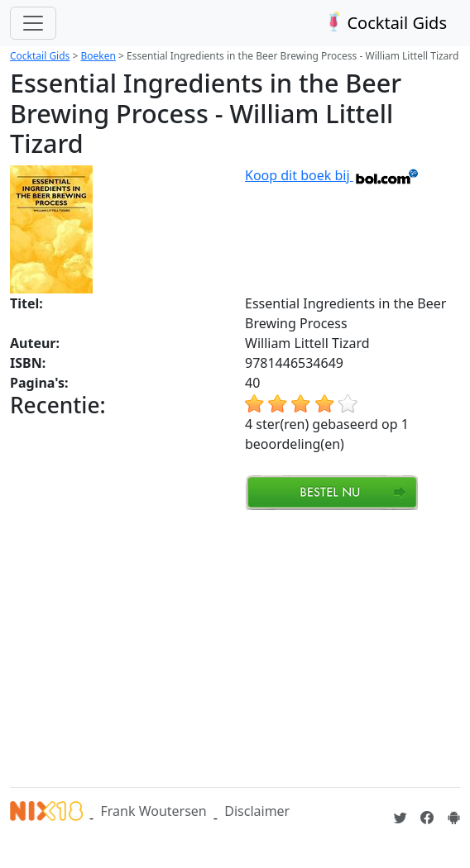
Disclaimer (257, 811)
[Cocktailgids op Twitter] (400, 818)
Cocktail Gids (384, 23)
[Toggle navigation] (33, 23)
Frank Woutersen (153, 811)
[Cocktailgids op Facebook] (427, 818)
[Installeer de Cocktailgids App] (453, 818)
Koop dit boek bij (332, 175)
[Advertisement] (240, 646)
